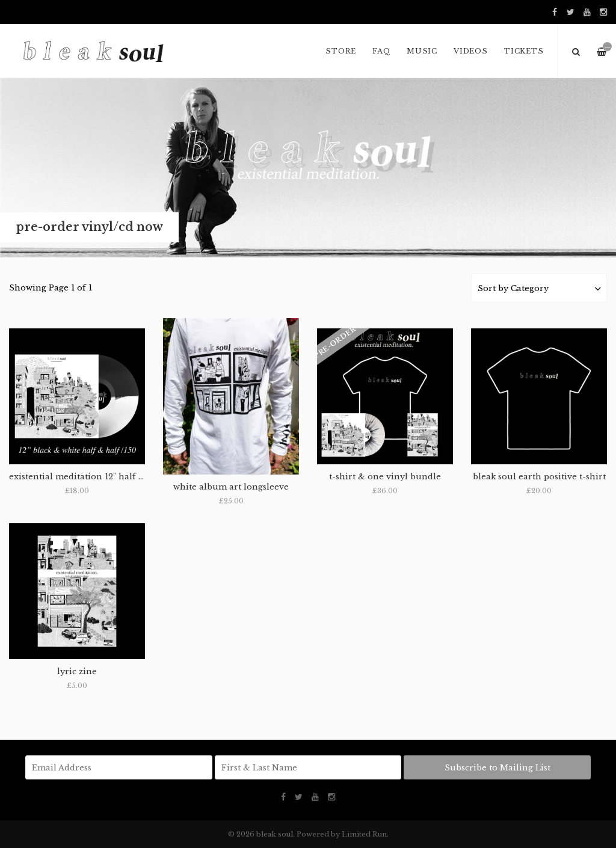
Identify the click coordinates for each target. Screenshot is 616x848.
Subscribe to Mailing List (497, 768)
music (422, 51)
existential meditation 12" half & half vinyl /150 (109, 477)
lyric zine (77, 671)
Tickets (524, 51)
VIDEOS (471, 51)
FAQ (381, 51)
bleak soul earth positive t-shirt (539, 477)
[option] (308, 168)
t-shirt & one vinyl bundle (385, 477)
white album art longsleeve (231, 487)
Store (341, 51)
